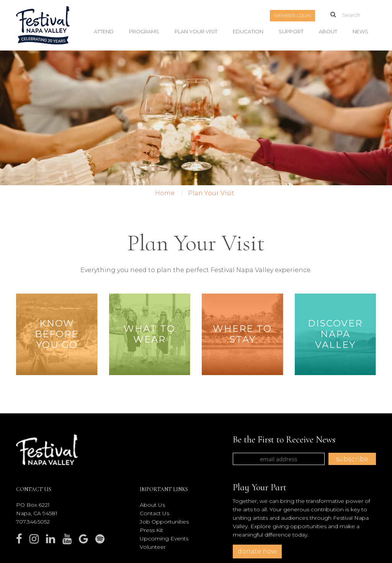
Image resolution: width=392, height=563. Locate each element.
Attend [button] (104, 31)
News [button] (360, 31)
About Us (152, 505)
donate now (257, 551)
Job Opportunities (164, 522)
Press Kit (151, 530)
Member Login (292, 16)
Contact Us (154, 513)
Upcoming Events (164, 539)
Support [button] (291, 31)
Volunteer (153, 547)
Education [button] (248, 31)
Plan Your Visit (196, 31)
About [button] (328, 31)
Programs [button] (144, 31)
